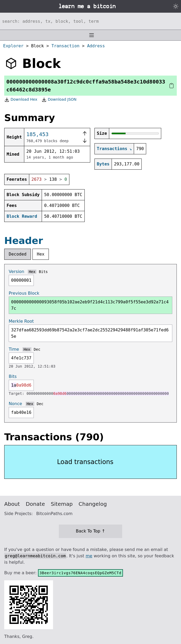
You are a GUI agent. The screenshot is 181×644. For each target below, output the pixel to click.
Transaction (65, 46)
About (12, 504)
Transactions (112, 149)
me (89, 556)
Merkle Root (21, 321)
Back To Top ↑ (90, 531)
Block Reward (22, 216)
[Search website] (91, 21)
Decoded (18, 254)
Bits (43, 272)
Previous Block (24, 293)
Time (14, 349)
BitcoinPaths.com (54, 514)
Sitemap (62, 504)
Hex (41, 254)
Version (16, 272)
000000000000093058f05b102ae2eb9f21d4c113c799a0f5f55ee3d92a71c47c (90, 305)
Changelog (93, 504)
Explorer (13, 46)
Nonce (15, 404)
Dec (37, 349)
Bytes (103, 164)
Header (24, 241)
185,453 (37, 134)
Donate (35, 504)
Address (96, 46)
